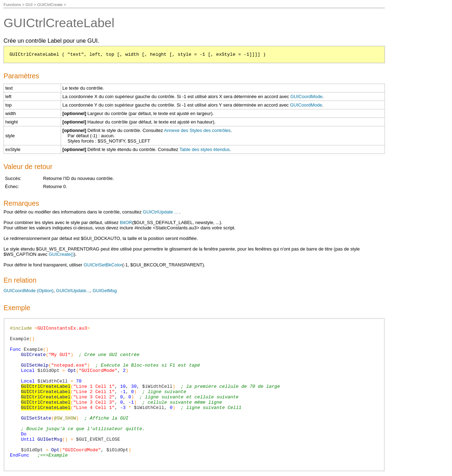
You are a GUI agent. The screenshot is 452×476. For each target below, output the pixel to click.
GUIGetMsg (105, 291)
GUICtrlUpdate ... (161, 212)
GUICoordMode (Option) (29, 291)
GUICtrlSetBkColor (103, 265)
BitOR (126, 222)
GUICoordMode (306, 97)
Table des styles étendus (204, 149)
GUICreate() (61, 254)
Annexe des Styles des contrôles (197, 130)
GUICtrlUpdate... (73, 291)
